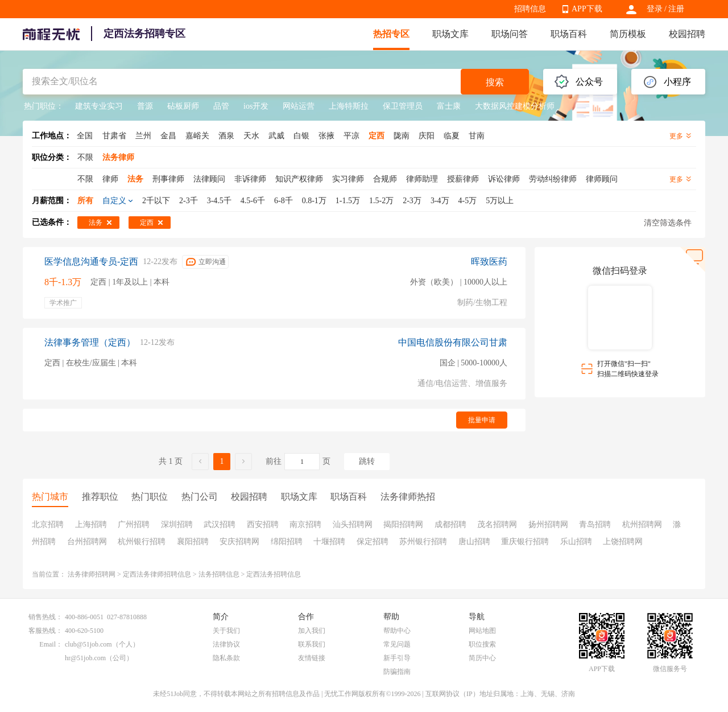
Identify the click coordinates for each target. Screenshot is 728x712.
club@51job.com (88, 644)
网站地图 (482, 631)
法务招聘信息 (219, 574)
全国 (85, 136)
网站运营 (299, 106)
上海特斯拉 (349, 106)
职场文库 (450, 34)
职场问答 (510, 34)
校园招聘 (687, 34)
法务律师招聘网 (92, 574)
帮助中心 (397, 631)
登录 (655, 9)
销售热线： (45, 617)
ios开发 (256, 106)
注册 (676, 9)
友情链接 (312, 658)
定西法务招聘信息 (274, 574)
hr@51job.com (85, 658)
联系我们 (312, 644)
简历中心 (482, 658)
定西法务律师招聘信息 (157, 574)
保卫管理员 (403, 106)
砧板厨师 (183, 106)
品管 (221, 106)
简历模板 (628, 34)
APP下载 (587, 9)
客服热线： (45, 631)
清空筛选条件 (668, 223)
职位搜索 (482, 644)
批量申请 (482, 420)
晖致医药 (489, 262)
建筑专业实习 (99, 106)
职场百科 (569, 34)
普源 (145, 106)
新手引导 (397, 658)
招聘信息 (530, 9)
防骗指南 (397, 672)
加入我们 (312, 631)
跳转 (367, 461)
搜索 (495, 82)
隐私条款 (226, 658)
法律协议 (226, 644)
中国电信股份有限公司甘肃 (453, 342)
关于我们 (226, 631)
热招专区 (391, 34)
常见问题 (397, 644)
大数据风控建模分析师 (515, 106)
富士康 (449, 106)
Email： (51, 644)
